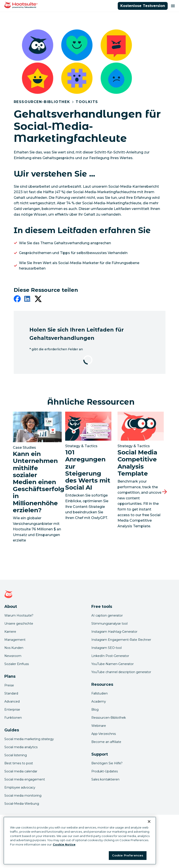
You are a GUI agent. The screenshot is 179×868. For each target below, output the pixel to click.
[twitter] (38, 300)
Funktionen (13, 718)
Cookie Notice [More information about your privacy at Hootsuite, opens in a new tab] (64, 844)
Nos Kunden (14, 648)
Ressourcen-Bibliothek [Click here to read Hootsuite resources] (109, 718)
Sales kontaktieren (105, 779)
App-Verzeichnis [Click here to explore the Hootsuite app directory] (104, 734)
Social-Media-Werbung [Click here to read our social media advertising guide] (22, 804)
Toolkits (87, 102)
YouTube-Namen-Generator (113, 664)
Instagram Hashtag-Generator (114, 632)
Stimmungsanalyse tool (109, 624)
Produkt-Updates (105, 771)
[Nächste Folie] (165, 492)
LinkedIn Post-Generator (110, 656)
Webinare (99, 726)
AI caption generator (107, 615)
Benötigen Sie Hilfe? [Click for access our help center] (107, 763)
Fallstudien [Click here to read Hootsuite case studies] (100, 693)
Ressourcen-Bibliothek (42, 102)
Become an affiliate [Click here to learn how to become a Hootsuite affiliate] (106, 742)
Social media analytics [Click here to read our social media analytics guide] (21, 747)
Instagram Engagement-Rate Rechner (121, 640)
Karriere (10, 632)
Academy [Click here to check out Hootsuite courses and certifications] (99, 701)
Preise (9, 685)
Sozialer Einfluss (17, 664)
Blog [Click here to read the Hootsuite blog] (95, 710)
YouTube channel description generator (121, 672)
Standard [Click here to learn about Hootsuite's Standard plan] (11, 693)
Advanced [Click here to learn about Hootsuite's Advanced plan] (12, 701)
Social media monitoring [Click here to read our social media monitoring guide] (23, 796)
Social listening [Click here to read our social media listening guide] (16, 755)
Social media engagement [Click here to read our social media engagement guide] (25, 779)
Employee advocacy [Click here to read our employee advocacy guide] (20, 787)
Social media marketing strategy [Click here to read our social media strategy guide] (29, 739)
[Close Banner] (149, 822)
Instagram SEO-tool (107, 648)
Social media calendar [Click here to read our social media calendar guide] (21, 771)
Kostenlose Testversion (143, 6)
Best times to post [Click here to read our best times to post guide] (19, 763)
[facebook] (17, 300)
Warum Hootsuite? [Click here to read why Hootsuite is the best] (19, 615)
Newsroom (13, 656)
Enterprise (12, 710)
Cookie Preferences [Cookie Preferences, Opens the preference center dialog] (128, 855)
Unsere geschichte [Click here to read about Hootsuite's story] (19, 624)
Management (15, 640)
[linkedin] (28, 300)
